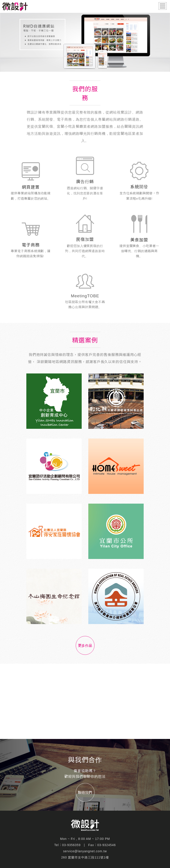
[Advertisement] (85, 701)
